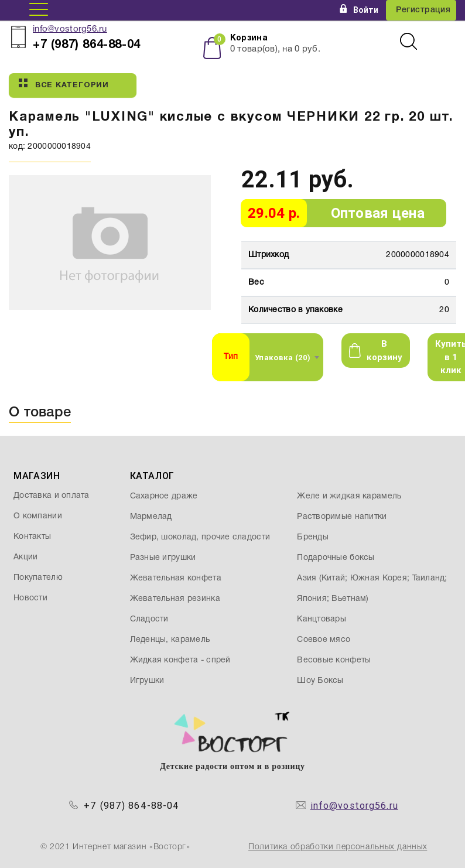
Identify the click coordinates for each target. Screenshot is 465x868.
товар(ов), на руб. (275, 49)
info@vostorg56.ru (70, 29)
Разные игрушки (163, 558)
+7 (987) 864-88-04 (131, 806)
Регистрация (423, 10)
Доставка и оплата (52, 496)
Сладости (149, 619)
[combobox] (286, 357)
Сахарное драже (164, 496)
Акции (25, 557)
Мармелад (151, 517)
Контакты (32, 537)
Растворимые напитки (342, 517)
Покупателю (38, 578)
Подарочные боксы (336, 558)
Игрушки (147, 681)
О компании (38, 516)
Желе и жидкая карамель (349, 496)
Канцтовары (322, 619)
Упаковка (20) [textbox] (283, 358)
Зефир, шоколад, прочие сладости (200, 537)
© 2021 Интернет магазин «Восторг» (115, 847)
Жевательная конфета (176, 578)
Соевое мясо (324, 640)
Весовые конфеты (334, 660)
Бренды (313, 537)
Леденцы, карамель (170, 640)
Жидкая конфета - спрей (180, 660)
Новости (30, 598)
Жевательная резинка (175, 599)
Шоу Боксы (320, 681)
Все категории (64, 84)
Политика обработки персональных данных (338, 847)
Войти (359, 10)
